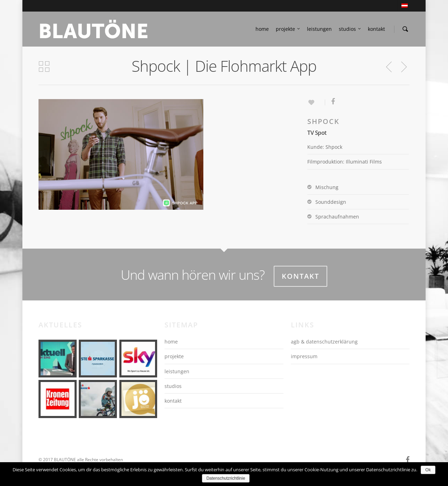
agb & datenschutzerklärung (324, 342)
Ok (428, 470)
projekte (288, 29)
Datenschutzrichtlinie (226, 478)
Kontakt (300, 276)
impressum (304, 356)
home (262, 29)
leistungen (319, 29)
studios (350, 29)
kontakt (376, 29)
